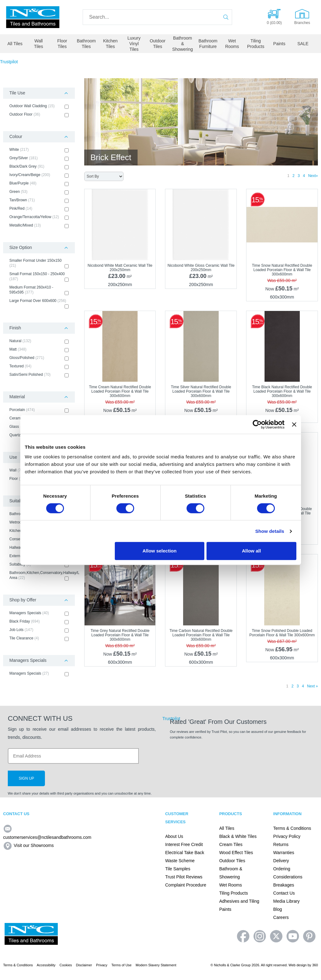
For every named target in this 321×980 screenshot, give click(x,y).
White (39, 150)
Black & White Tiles (238, 836)
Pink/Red (39, 209)
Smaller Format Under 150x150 (39, 263)
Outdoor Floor (39, 115)
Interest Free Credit (184, 844)
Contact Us (284, 893)
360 (315, 965)
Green (39, 192)
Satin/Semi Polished (39, 375)
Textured (39, 366)
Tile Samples (178, 869)
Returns (281, 844)
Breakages (284, 885)
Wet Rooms (232, 44)
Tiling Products (256, 44)
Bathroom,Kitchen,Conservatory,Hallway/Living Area (39, 576)
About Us (174, 836)
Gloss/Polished (39, 358)
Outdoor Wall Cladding (39, 106)
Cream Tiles (231, 844)
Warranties (284, 853)
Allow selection (160, 551)
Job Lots (39, 630)
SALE (303, 44)
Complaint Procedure (186, 885)
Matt (39, 350)
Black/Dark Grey (39, 167)
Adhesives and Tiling (239, 901)
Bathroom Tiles (86, 44)
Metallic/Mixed (39, 226)
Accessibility (46, 965)
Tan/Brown (39, 200)
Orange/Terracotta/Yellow (39, 217)
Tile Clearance (39, 638)
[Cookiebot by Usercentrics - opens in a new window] (257, 424)
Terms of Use (122, 965)
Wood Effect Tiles (236, 853)
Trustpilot (9, 62)
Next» (313, 176)
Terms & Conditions (292, 828)
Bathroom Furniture (208, 44)
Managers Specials (39, 613)
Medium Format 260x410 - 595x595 (39, 290)
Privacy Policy (287, 836)
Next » (312, 686)
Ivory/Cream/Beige (39, 175)
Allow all (252, 551)
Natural (39, 341)
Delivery (281, 861)
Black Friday (39, 622)
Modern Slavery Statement (156, 965)
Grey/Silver (39, 158)
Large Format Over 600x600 (39, 304)
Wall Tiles (39, 44)
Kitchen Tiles (110, 44)
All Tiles (15, 44)
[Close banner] (294, 424)
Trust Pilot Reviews (184, 877)
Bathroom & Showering (182, 44)
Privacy (102, 965)
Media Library (287, 901)
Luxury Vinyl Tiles (134, 44)
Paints (279, 44)
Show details (270, 531)
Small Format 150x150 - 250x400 (39, 277)
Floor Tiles (62, 44)
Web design (298, 965)
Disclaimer (84, 965)
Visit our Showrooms (28, 845)
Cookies (66, 965)
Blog (278, 909)
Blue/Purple (39, 184)
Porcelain (39, 410)
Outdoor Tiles (158, 44)
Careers (281, 917)
